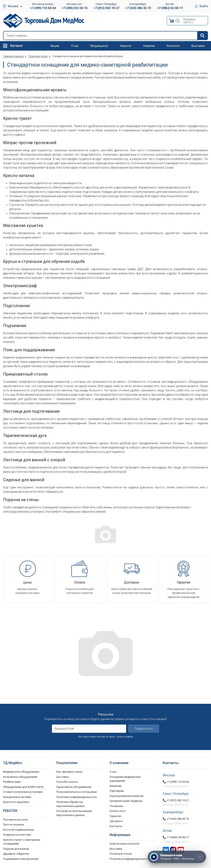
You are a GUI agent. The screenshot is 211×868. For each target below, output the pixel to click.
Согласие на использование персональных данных (74, 813)
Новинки (149, 46)
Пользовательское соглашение (76, 792)
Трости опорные (13, 825)
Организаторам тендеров (126, 801)
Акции (55, 46)
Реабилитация (12, 782)
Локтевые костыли (15, 819)
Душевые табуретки (16, 854)
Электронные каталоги (124, 844)
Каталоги (173, 46)
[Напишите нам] (177, 857)
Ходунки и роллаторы (17, 835)
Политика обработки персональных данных (70, 804)
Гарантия (115, 816)
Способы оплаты (67, 782)
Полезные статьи (121, 854)
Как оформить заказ (69, 772)
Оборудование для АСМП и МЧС (23, 787)
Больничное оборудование (20, 777)
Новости (126, 46)
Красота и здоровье (16, 802)
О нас (75, 46)
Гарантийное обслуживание (74, 787)
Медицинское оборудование (21, 772)
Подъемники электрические (21, 859)
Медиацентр (99, 46)
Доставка (63, 777)
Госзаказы (116, 806)
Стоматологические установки (23, 792)
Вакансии (115, 786)
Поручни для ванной (16, 849)
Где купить (116, 821)
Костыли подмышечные (18, 829)
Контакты (116, 826)
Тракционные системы (17, 797)
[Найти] (202, 36)
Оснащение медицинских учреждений (125, 779)
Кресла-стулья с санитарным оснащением (22, 842)
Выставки (198, 46)
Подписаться (144, 729)
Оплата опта (118, 811)
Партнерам (117, 791)
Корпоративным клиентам (127, 796)
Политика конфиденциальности (76, 797)
